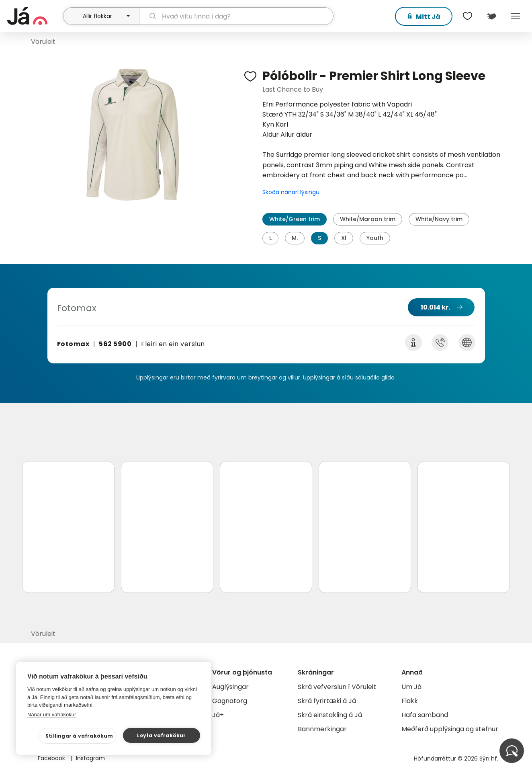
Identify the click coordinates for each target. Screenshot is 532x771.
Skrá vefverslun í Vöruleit (337, 687)
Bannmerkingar (322, 729)
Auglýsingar (230, 687)
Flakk (410, 701)
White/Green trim (295, 219)
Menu (516, 16)
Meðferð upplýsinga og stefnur (450, 729)
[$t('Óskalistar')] (468, 16)
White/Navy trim (439, 219)
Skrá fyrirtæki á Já (327, 701)
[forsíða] (34, 16)
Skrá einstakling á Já (330, 715)
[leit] (236, 16)
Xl (344, 238)
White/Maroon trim (368, 219)
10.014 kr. (435, 307)
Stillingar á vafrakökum (79, 736)
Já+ (218, 715)
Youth (375, 238)
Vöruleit (43, 42)
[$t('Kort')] (492, 16)
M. (295, 238)
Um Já (411, 687)
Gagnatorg (230, 701)
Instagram (90, 758)
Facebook (52, 758)
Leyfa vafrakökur (161, 735)
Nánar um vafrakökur (52, 715)
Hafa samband (425, 715)
